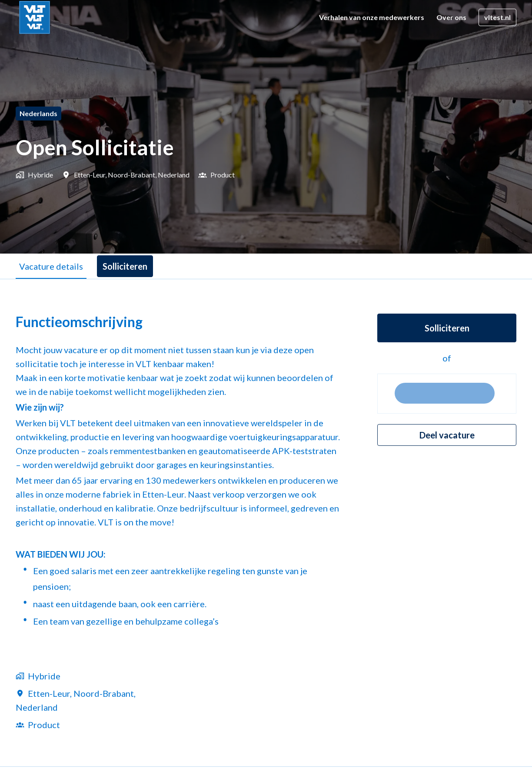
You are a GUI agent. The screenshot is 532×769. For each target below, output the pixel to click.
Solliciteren (447, 328)
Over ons (451, 17)
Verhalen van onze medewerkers (372, 17)
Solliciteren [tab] (125, 266)
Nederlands (38, 113)
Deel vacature (447, 435)
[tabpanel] (266, 522)
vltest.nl (497, 17)
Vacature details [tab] (51, 266)
